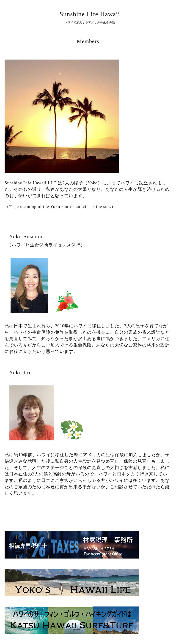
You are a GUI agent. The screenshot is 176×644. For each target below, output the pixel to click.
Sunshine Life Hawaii (90, 14)
